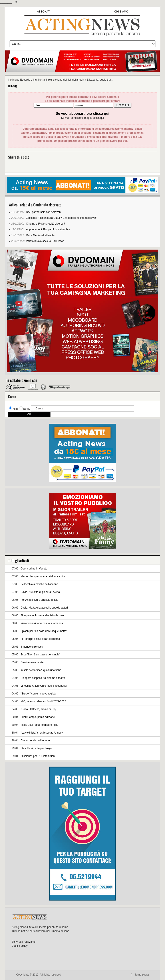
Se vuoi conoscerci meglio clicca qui (82, 118)
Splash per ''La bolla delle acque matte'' (44, 631)
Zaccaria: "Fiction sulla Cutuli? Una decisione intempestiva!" (61, 218)
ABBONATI (44, 12)
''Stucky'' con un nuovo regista (38, 694)
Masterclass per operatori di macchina (43, 576)
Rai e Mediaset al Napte (40, 235)
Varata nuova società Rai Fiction (45, 241)
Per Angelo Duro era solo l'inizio (39, 600)
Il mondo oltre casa (32, 647)
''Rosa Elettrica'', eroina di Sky (38, 709)
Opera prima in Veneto (34, 569)
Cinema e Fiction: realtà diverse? (45, 224)
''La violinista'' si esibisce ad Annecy (42, 733)
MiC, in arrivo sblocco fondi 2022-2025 (43, 701)
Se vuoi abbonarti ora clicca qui (83, 114)
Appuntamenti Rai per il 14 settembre (48, 229)
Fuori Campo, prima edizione (38, 717)
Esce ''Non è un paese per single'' (40, 655)
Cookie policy (19, 946)
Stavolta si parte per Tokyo (36, 748)
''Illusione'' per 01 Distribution (38, 756)
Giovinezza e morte (32, 662)
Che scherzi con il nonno (35, 740)
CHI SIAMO (121, 12)
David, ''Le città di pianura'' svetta (40, 592)
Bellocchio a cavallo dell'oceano (39, 584)
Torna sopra (142, 975)
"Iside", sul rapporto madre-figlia (39, 725)
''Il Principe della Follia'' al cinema (40, 639)
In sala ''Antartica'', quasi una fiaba (41, 670)
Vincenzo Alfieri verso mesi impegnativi (43, 686)
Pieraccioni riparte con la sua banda (42, 623)
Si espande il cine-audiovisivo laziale (42, 615)
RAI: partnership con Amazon (43, 212)
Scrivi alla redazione (23, 942)
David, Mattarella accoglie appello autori (44, 608)
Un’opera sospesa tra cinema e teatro (43, 678)
